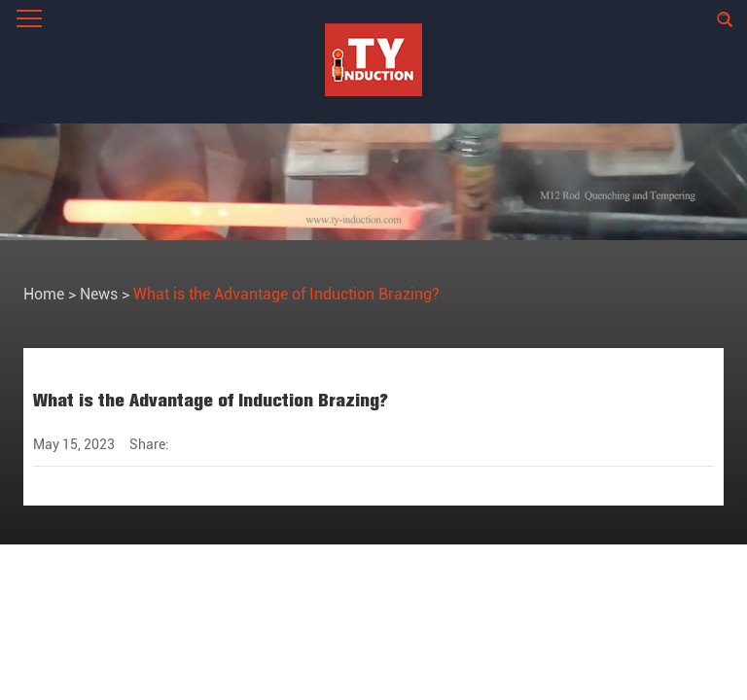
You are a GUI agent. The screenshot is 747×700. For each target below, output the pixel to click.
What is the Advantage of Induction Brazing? (286, 294)
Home (44, 294)
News (99, 294)
